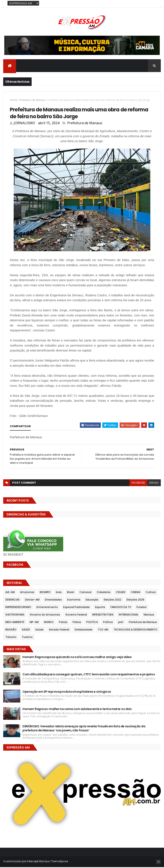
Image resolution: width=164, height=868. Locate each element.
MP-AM (34, 623)
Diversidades (53, 600)
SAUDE (26, 630)
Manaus (149, 615)
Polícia (77, 623)
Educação (92, 600)
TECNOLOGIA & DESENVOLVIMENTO (135, 630)
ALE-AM (10, 593)
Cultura (151, 593)
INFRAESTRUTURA (103, 615)
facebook (138, 483)
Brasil (71, 593)
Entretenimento (47, 608)
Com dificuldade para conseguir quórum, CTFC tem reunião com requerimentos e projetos (89, 675)
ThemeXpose (59, 862)
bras (59, 593)
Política (108, 623)
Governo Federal (76, 615)
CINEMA (135, 593)
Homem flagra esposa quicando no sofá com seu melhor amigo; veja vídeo (77, 658)
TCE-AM (103, 630)
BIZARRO (45, 593)
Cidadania (104, 593)
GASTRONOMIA (15, 615)
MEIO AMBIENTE (15, 623)
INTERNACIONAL (129, 615)
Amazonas (27, 593)
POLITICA (92, 623)
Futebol (141, 608)
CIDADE (121, 593)
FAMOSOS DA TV (121, 608)
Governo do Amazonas (45, 615)
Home (14, 100)
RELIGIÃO (11, 630)
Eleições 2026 (135, 600)
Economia (74, 600)
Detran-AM (32, 600)
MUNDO (49, 623)
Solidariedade (83, 630)
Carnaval (85, 593)
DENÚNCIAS (12, 600)
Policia (63, 623)
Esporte (100, 608)
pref (121, 623)
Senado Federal (59, 630)
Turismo (27, 638)
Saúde (39, 630)
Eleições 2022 (113, 600)
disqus (154, 483)
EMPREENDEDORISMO (18, 608)
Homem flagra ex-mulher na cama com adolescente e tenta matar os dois (77, 710)
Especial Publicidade (76, 608)
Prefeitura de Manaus (32, 100)
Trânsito (11, 638)
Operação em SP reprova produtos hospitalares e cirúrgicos (67, 692)
